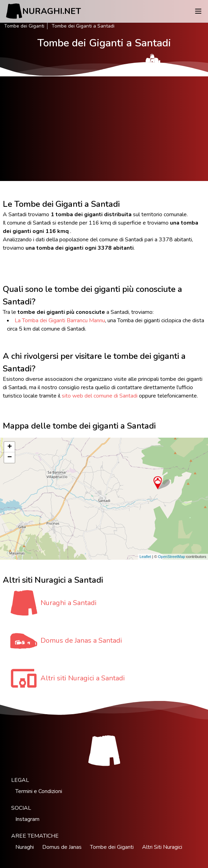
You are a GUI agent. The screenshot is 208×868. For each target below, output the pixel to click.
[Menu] (198, 11)
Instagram (27, 819)
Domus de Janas (62, 847)
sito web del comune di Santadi (100, 396)
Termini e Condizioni (39, 791)
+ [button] (10, 447)
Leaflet (145, 557)
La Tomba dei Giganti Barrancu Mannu (60, 320)
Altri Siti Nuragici (162, 847)
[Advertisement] (104, 129)
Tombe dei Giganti (24, 26)
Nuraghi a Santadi (69, 603)
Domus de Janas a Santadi (81, 640)
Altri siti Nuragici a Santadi (83, 678)
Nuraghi (25, 847)
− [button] (10, 458)
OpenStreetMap (172, 557)
